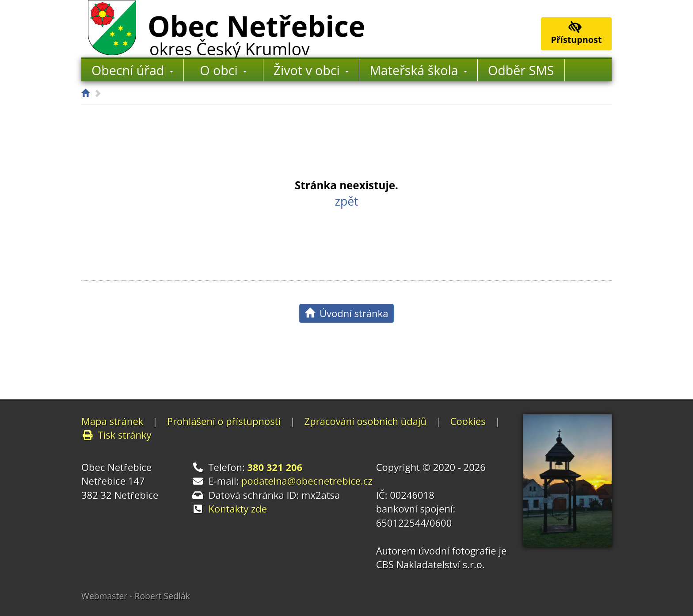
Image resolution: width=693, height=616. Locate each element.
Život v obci (311, 70)
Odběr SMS (521, 70)
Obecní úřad (132, 70)
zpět (346, 201)
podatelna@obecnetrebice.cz (307, 481)
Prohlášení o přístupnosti (224, 421)
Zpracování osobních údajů (366, 421)
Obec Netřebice (256, 32)
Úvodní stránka (347, 313)
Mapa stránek (112, 421)
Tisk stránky (116, 435)
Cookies (468, 421)
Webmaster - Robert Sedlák (136, 596)
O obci (223, 70)
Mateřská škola (418, 70)
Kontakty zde (238, 509)
